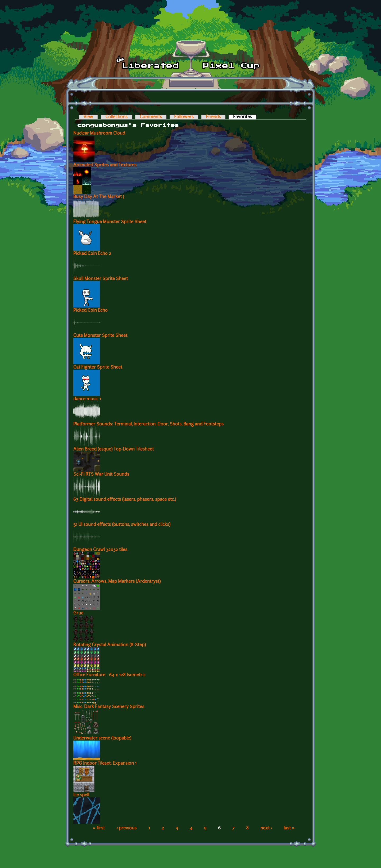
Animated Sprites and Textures (105, 165)
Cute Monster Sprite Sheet (100, 336)
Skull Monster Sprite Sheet (101, 279)
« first (99, 828)
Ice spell (81, 795)
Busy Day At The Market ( (99, 197)
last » (289, 828)
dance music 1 (87, 399)
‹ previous (127, 828)
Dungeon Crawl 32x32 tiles (100, 550)
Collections (116, 117)
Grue (78, 613)
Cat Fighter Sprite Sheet (98, 368)
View (88, 117)
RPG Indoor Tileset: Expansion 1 (105, 764)
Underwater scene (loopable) (102, 738)
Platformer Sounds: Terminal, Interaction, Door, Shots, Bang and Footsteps (148, 424)
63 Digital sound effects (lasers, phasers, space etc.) (125, 500)
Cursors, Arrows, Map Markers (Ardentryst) (117, 582)
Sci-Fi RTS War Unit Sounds (101, 475)
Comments (151, 117)
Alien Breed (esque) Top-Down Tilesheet (114, 449)
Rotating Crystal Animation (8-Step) (110, 645)
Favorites (245, 117)
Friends (213, 117)
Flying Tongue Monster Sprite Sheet (110, 222)
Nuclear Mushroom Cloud (99, 134)
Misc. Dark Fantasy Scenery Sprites (109, 707)
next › (266, 828)
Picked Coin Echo (90, 311)
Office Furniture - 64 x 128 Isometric (109, 675)
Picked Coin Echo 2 (92, 254)
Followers (184, 117)
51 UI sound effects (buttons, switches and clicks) (122, 525)
